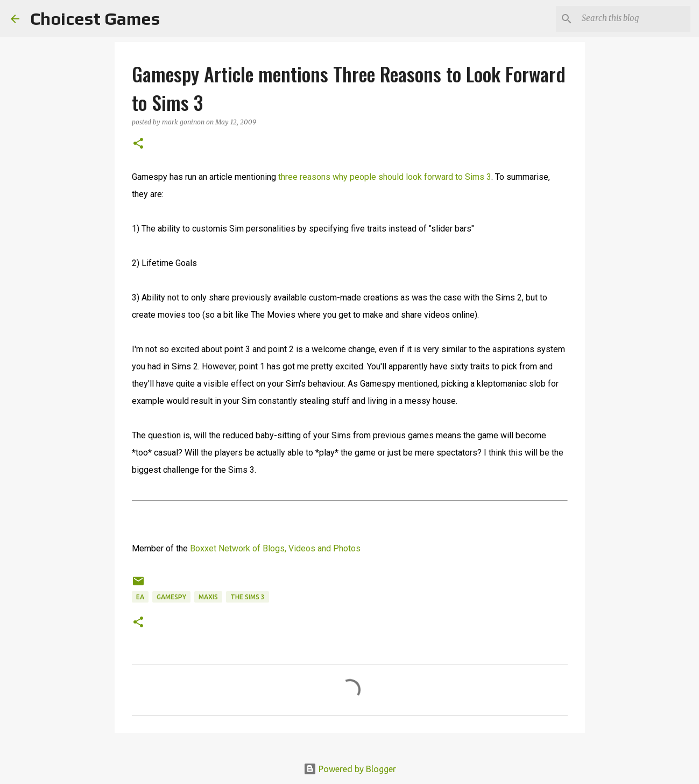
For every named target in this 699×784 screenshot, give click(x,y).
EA (140, 597)
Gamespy (171, 597)
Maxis (208, 597)
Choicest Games (95, 19)
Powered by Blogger (350, 769)
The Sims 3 (248, 597)
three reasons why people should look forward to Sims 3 (385, 177)
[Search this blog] (634, 19)
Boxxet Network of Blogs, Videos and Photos (275, 548)
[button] (138, 144)
